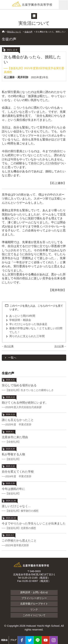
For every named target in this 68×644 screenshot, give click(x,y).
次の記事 (59, 346)
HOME (3, 32)
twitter (30, 640)
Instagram (54, 640)
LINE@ (38, 640)
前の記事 (9, 346)
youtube (46, 640)
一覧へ (12, 358)
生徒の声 (28, 32)
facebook (22, 640)
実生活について (14, 32)
